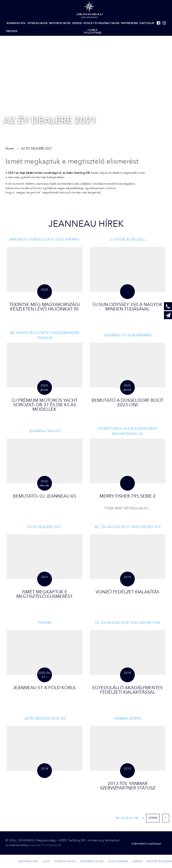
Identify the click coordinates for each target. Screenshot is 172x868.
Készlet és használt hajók (102, 23)
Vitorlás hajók (37, 23)
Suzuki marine (118, 861)
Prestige (12, 31)
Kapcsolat (147, 23)
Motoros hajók (60, 23)
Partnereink (130, 23)
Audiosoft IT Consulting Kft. (45, 845)
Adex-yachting (92, 31)
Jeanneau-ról (16, 23)
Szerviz (77, 23)
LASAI (46, 861)
